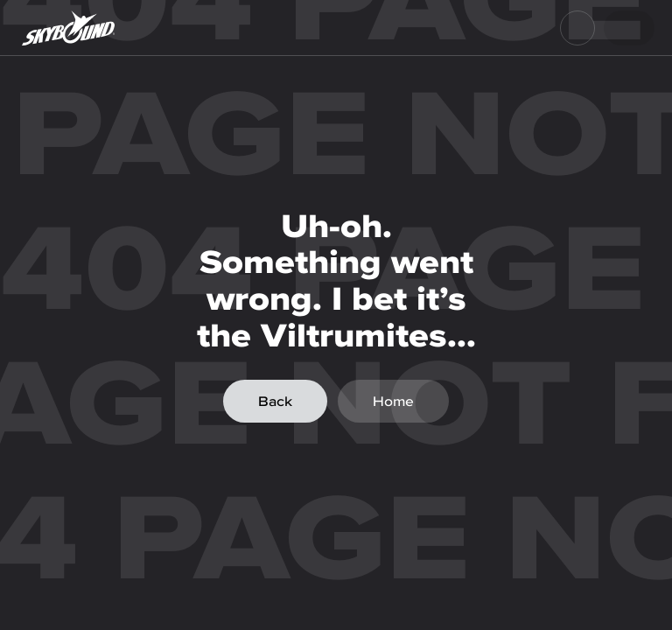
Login (623, 28)
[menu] (577, 28)
